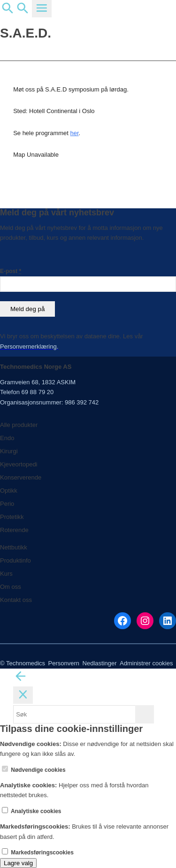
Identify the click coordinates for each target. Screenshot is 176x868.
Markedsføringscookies (38, 853)
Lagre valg (18, 863)
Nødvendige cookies (34, 770)
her (75, 133)
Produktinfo (15, 560)
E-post (11, 271)
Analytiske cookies (32, 811)
